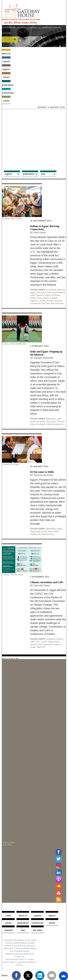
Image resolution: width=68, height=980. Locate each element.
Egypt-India (35, 531)
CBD (32, 642)
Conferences (6, 93)
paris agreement (46, 644)
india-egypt (41, 292)
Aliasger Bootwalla (43, 358)
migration (34, 301)
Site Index (37, 930)
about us (23, 916)
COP (38, 642)
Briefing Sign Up (52, 27)
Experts (6, 61)
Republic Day (48, 534)
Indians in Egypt (50, 298)
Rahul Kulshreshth (43, 475)
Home (8, 916)
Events (6, 101)
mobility (43, 301)
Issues (6, 77)
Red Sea (46, 303)
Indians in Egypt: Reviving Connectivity (45, 228)
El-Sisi (44, 531)
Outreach (8, 930)
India (50, 531)
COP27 (44, 642)
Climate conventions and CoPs (47, 582)
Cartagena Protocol (54, 639)
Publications (6, 85)
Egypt (33, 292)
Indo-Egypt (40, 424)
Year (43, 174)
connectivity (51, 290)
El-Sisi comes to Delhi (42, 472)
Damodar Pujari (42, 586)
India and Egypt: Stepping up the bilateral (46, 353)
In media (22, 27)
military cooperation (55, 424)
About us (6, 54)
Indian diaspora (37, 295)
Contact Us (35, 27)
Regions (6, 69)
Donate (7, 33)
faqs (23, 930)
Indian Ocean (36, 298)
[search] (10, 39)
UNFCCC (41, 647)
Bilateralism (51, 419)
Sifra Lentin (40, 233)
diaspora (61, 290)
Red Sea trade (57, 303)
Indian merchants (52, 295)
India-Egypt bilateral (56, 292)
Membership (9, 27)
